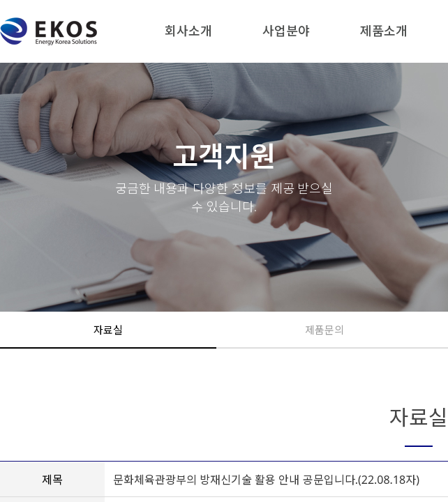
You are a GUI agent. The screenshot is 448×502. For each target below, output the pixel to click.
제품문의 (324, 330)
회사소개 (188, 31)
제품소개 (384, 31)
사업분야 (286, 31)
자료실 (108, 330)
